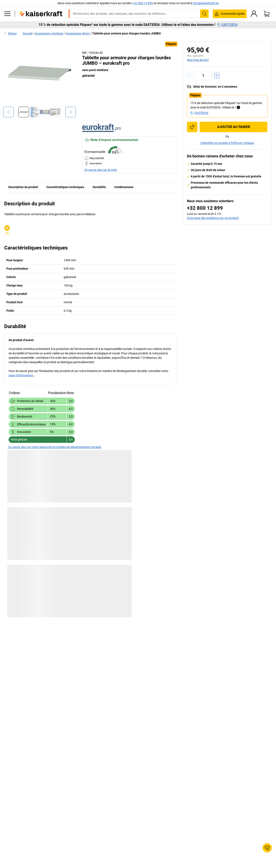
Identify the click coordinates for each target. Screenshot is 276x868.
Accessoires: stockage (49, 33)
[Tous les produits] (7, 14)
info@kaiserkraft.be (206, 3)
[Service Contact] (267, 848)
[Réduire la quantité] (190, 76)
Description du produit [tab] (23, 187)
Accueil (27, 33)
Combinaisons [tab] (124, 187)
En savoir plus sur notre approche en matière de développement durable (55, 447)
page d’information (21, 375)
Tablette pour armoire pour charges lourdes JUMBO (127, 33)
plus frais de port (198, 60)
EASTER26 (227, 25)
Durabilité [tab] (99, 187)
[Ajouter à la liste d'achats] (192, 127)
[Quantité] (203, 76)
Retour (11, 33)
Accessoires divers (78, 33)
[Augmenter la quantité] (217, 76)
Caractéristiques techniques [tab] (65, 187)
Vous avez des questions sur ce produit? (213, 218)
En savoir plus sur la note (101, 170)
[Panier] (267, 14)
